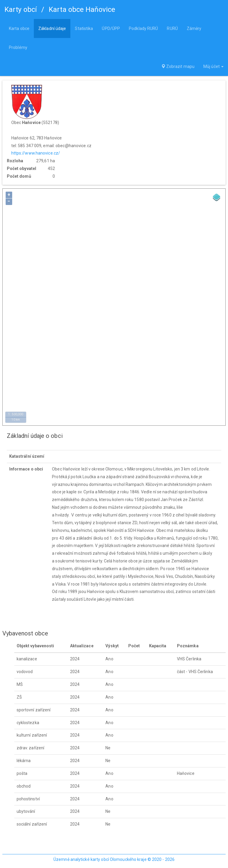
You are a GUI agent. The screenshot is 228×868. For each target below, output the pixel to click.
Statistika (84, 28)
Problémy (18, 47)
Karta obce (19, 28)
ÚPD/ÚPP (111, 28)
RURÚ (172, 28)
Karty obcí (21, 9)
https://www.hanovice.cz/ (36, 153)
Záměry (194, 28)
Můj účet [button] (213, 66)
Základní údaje (52, 28)
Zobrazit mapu (178, 66)
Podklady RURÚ (143, 28)
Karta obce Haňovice (82, 9)
